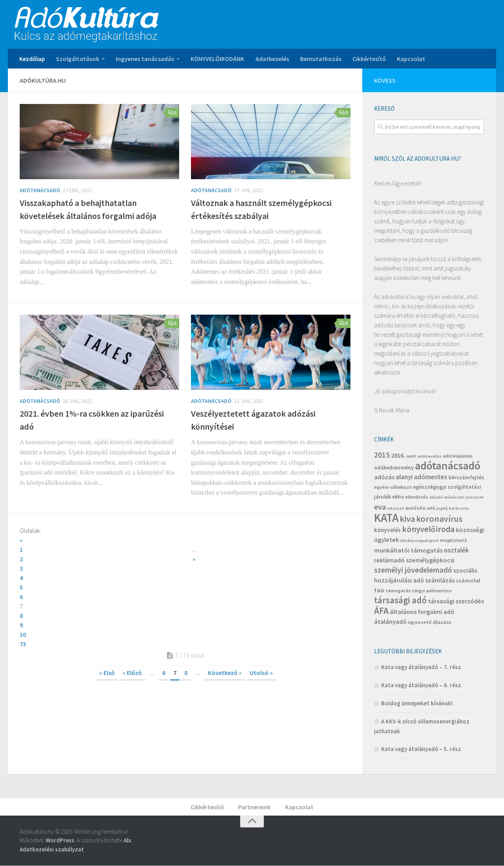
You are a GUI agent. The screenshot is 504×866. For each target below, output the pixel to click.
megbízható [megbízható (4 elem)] (453, 540)
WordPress (60, 841)
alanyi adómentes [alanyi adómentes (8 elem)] (422, 477)
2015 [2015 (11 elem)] (382, 455)
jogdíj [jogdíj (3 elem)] (442, 508)
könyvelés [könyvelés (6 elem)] (387, 530)
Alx (127, 841)
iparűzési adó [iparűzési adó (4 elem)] (420, 508)
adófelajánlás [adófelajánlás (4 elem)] (458, 456)
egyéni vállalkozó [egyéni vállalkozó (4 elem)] (393, 487)
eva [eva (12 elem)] (380, 507)
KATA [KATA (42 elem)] (386, 518)
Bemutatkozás (320, 59)
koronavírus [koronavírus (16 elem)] (439, 519)
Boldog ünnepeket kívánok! (417, 703)
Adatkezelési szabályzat (52, 849)
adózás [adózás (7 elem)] (384, 477)
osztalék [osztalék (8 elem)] (456, 550)
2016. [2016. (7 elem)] (398, 455)
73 (23, 606)
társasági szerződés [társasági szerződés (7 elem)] (456, 601)
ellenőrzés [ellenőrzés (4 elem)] (417, 497)
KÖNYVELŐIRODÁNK (217, 59)
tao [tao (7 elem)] (379, 590)
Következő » (225, 635)
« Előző (132, 635)
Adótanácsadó (40, 190)
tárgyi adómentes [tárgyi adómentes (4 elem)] (432, 591)
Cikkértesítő (369, 59)
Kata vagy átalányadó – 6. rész (421, 685)
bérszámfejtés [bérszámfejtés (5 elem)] (466, 477)
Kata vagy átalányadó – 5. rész (421, 749)
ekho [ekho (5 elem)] (398, 497)
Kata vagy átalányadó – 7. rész (421, 667)
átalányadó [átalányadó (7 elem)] (390, 621)
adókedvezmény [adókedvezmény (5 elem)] (394, 467)
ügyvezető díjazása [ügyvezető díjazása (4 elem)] (430, 622)
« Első (107, 635)
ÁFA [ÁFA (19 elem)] (381, 611)
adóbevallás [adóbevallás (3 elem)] (429, 456)
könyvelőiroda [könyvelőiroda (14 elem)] (428, 529)
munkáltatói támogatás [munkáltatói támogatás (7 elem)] (408, 550)
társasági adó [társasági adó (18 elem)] (400, 600)
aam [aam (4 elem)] (411, 456)
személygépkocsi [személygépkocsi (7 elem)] (430, 560)
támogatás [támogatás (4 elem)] (398, 591)
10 (194, 587)
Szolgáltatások (78, 59)
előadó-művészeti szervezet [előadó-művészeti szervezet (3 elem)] (456, 497)
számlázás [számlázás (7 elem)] (440, 580)
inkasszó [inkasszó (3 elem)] (396, 508)
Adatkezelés (272, 59)
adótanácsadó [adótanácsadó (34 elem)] (448, 466)
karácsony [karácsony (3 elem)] (459, 508)
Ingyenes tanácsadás (145, 59)
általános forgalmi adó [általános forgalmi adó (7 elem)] (422, 612)
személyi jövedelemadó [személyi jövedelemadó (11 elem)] (413, 570)
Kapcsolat (411, 59)
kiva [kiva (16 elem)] (407, 519)
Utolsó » (261, 635)
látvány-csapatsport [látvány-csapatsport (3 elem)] (419, 541)
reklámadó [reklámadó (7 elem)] (389, 560)
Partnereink (255, 807)
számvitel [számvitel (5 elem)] (468, 580)
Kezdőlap (32, 59)
